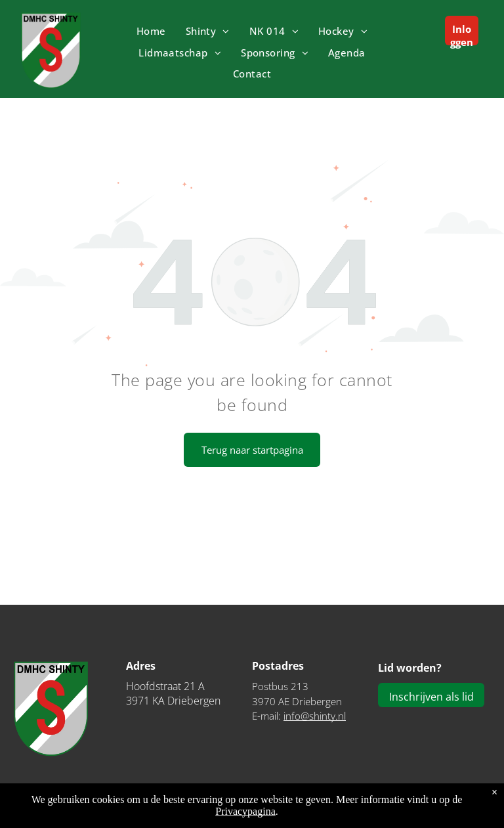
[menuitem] (151, 31)
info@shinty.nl (315, 716)
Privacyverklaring (464, 809)
